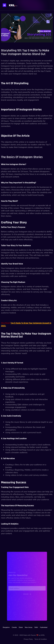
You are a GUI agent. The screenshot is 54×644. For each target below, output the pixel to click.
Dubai (21, 627)
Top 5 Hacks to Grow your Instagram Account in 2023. (26, 324)
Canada (14, 627)
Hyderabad (44, 627)
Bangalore (6, 627)
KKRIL (43, 635)
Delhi (36, 627)
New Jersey (29, 627)
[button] (4, 5)
